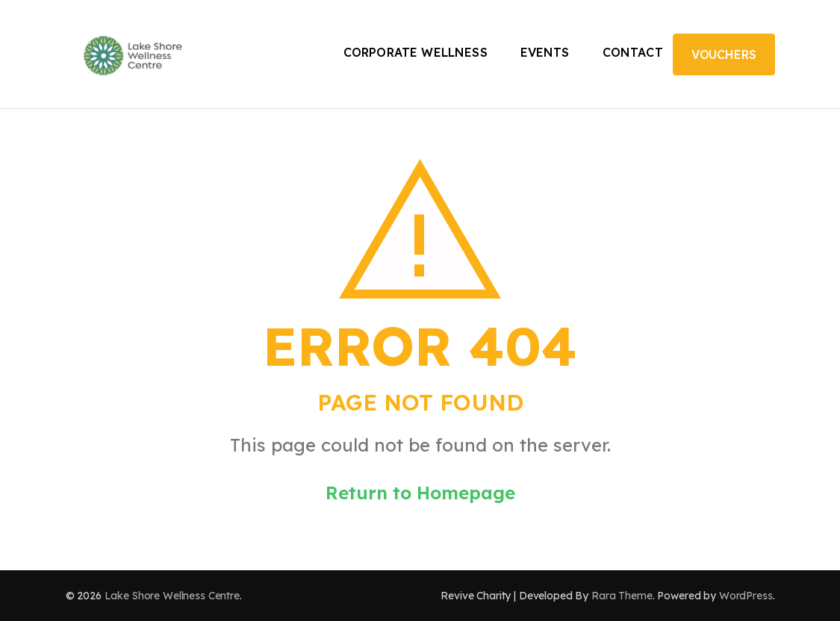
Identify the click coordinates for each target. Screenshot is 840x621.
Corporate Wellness (416, 52)
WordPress (746, 596)
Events (545, 52)
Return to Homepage (420, 493)
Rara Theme (622, 596)
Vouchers (724, 54)
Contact (633, 52)
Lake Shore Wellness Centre (172, 596)
